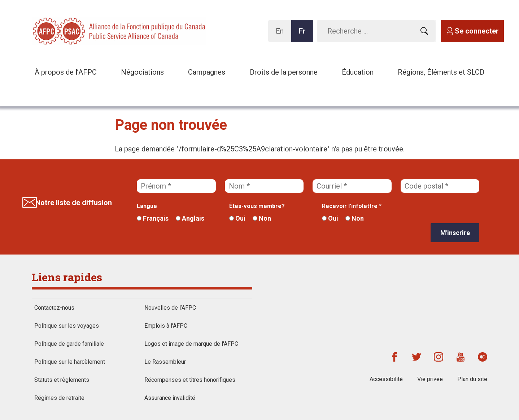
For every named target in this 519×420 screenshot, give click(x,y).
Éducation (358, 72)
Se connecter (477, 31)
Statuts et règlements (62, 380)
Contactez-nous (54, 308)
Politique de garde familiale (69, 344)
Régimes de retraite (59, 398)
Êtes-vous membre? (257, 206)
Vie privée (430, 379)
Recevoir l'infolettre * (352, 206)
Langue (147, 206)
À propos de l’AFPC (66, 72)
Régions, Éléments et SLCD (441, 72)
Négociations (142, 72)
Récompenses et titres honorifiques (190, 380)
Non (262, 218)
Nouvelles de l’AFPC (170, 308)
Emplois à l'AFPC (166, 326)
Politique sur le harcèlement (70, 362)
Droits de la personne (284, 72)
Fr (304, 34)
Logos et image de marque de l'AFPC (191, 344)
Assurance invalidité (170, 398)
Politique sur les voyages (67, 326)
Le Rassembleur (165, 362)
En (282, 34)
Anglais (190, 218)
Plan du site (472, 379)
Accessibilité (386, 379)
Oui (237, 218)
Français (153, 218)
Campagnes (207, 72)
